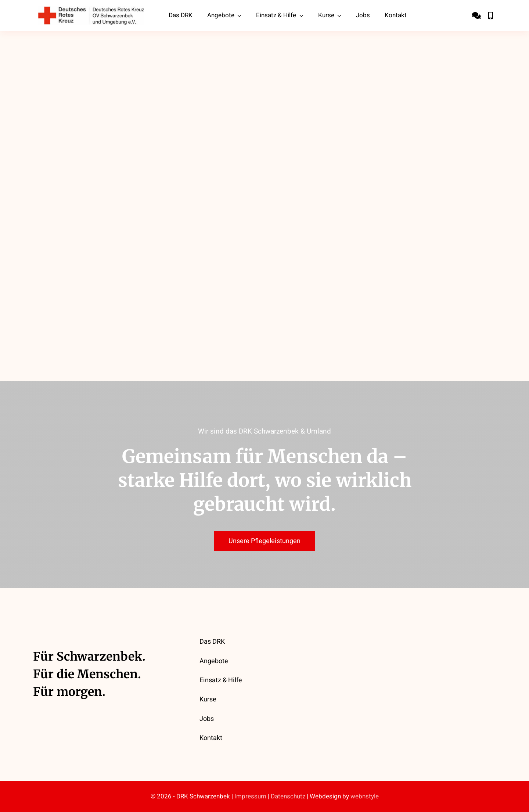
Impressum (250, 796)
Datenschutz (288, 796)
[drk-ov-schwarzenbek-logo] (91, 10)
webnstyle (365, 796)
